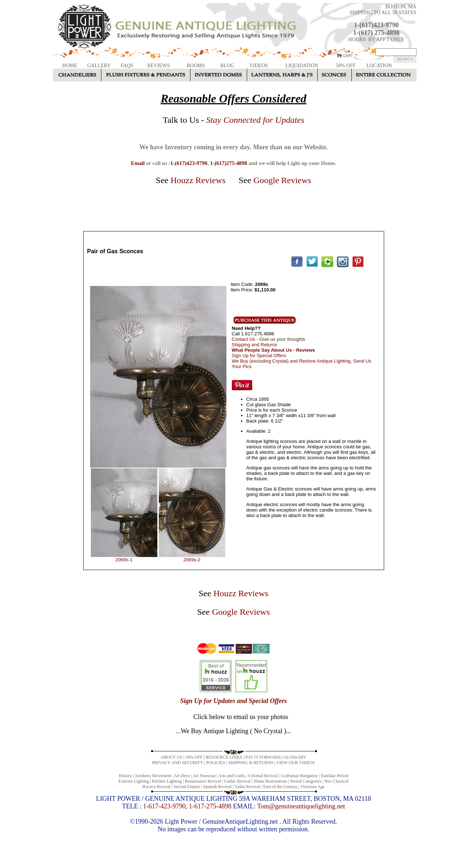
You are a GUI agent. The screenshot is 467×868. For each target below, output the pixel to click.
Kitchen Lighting (167, 781)
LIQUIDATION (302, 66)
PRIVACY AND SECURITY (177, 763)
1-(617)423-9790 (376, 25)
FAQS (127, 66)
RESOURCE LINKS (224, 757)
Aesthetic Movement (153, 776)
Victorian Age (312, 787)
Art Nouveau (204, 776)
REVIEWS (158, 66)
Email (138, 163)
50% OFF (346, 66)
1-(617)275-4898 (229, 163)
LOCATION (379, 66)
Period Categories (306, 781)
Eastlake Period (335, 776)
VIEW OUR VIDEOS (295, 763)
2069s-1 (124, 560)
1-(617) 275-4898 (376, 33)
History (125, 776)
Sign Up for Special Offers (259, 356)
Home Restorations (270, 781)
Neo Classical (337, 781)
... (233, 731)
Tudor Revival (247, 787)
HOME (70, 66)
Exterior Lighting (134, 781)
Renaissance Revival (203, 781)
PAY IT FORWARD (263, 757)
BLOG (227, 66)
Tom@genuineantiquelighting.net (301, 806)
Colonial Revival (263, 776)
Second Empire (187, 787)
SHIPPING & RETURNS (251, 763)
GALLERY (99, 66)
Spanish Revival (217, 787)
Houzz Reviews (198, 180)
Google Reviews (282, 180)
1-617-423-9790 (164, 806)
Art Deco (182, 776)
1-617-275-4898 (210, 806)
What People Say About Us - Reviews (273, 350)
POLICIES (216, 763)
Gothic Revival (237, 781)
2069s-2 (192, 560)
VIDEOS (259, 66)
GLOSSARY (295, 757)
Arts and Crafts (232, 776)
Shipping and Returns (255, 345)
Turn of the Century (280, 787)
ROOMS (196, 66)
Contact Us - (269, 339)
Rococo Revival (156, 787)
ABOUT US (171, 757)
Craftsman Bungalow (299, 776)
